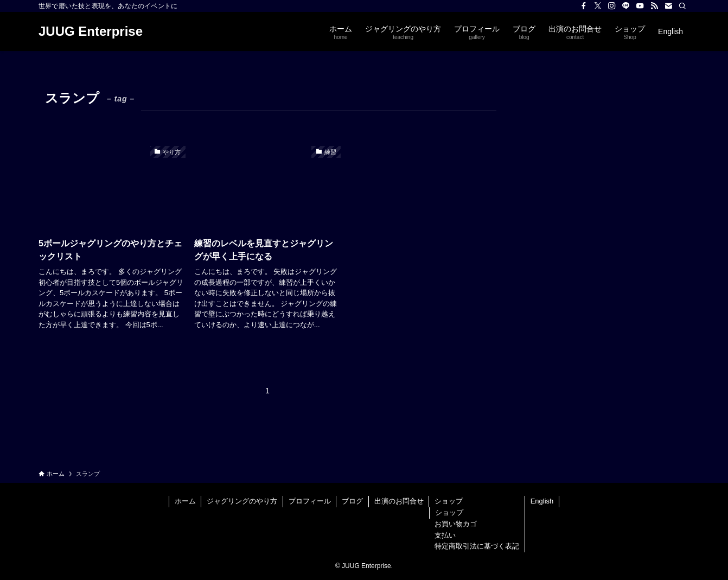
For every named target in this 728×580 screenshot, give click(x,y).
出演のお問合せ (399, 501)
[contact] (668, 6)
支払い (445, 535)
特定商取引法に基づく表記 (477, 546)
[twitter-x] (598, 6)
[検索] (682, 6)
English (542, 501)
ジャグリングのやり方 (242, 501)
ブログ (352, 501)
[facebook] (584, 6)
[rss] (654, 6)
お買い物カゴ (456, 524)
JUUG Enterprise (91, 31)
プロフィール (310, 501)
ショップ (449, 501)
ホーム (185, 501)
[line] (626, 6)
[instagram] (612, 6)
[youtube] (640, 6)
